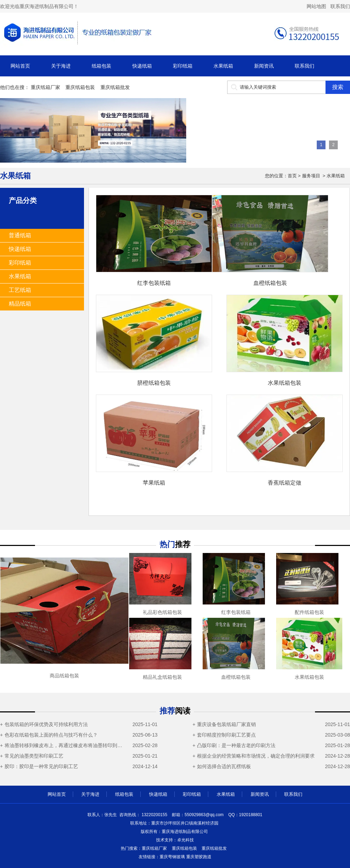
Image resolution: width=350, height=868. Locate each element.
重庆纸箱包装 (80, 87)
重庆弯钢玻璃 (172, 857)
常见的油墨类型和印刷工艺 (34, 756)
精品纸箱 (20, 304)
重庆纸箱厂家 (45, 87)
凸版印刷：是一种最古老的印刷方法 (236, 745)
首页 (292, 176)
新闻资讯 (264, 66)
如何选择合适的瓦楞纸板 (224, 766)
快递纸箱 (142, 66)
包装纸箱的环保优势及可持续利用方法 (46, 724)
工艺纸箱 (20, 290)
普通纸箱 (20, 235)
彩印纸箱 (183, 66)
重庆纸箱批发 (115, 87)
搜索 (338, 87)
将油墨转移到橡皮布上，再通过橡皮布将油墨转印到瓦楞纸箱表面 (65, 745)
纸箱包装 (101, 66)
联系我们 (340, 6)
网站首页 (20, 66)
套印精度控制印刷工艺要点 (226, 735)
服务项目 (311, 176)
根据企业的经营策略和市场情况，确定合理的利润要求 (256, 756)
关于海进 (61, 66)
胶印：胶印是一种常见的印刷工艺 (41, 766)
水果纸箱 (223, 66)
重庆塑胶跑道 (199, 857)
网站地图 (316, 6)
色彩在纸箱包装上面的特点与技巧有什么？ (51, 735)
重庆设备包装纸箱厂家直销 (226, 724)
